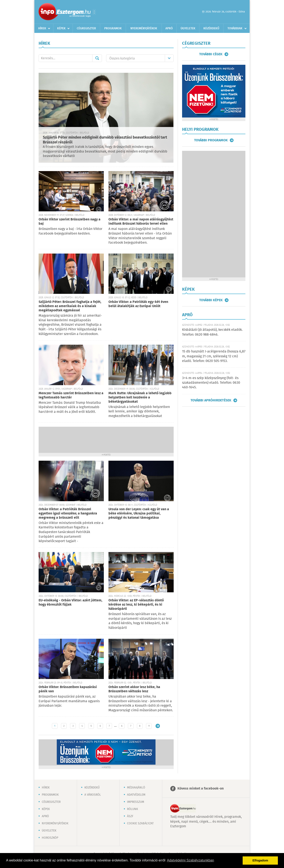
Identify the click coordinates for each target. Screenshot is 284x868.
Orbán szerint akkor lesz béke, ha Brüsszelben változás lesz (134, 689)
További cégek (211, 54)
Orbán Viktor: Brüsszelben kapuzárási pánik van (68, 689)
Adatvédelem (136, 795)
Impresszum (136, 802)
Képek (61, 28)
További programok (211, 140)
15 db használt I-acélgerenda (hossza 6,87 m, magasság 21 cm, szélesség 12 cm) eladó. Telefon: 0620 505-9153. (214, 356)
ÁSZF (130, 816)
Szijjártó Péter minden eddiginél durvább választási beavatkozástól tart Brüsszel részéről (105, 140)
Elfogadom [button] (260, 860)
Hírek (42, 28)
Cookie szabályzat (140, 823)
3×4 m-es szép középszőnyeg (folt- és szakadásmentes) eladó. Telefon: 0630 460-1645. (211, 383)
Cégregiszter (86, 28)
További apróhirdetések (211, 400)
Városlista (94, 12)
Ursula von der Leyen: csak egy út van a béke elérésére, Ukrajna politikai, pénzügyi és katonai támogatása (139, 514)
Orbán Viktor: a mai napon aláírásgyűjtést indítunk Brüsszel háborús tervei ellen (141, 222)
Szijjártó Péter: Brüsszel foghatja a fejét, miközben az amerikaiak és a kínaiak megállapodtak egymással (70, 306)
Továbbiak (235, 28)
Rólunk (133, 809)
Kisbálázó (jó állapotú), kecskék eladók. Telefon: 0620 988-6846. (212, 332)
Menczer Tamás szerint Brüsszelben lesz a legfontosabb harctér (71, 395)
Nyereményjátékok (144, 28)
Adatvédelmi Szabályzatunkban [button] (190, 860)
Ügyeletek (188, 28)
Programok (113, 28)
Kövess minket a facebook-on (201, 789)
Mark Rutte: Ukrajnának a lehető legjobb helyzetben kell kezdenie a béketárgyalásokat (140, 398)
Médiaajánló (136, 788)
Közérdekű (211, 28)
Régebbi (158, 726)
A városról (93, 795)
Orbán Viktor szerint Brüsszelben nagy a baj (70, 222)
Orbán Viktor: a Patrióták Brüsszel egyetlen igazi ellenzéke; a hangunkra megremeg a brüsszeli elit (68, 514)
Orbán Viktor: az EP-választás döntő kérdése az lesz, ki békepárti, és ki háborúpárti (136, 605)
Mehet (97, 58)
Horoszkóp (50, 838)
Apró (169, 28)
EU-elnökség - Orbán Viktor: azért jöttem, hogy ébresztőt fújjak (70, 603)
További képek (211, 300)
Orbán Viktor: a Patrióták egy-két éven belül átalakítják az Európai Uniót (138, 304)
